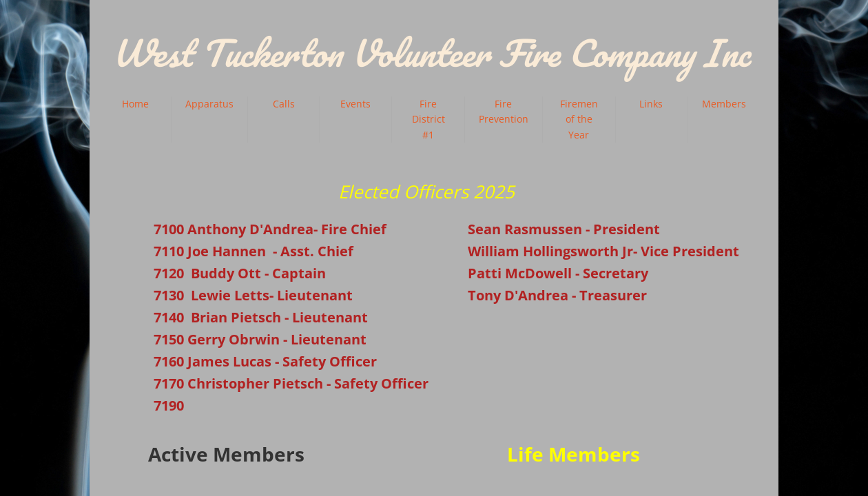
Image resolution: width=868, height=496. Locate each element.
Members (724, 104)
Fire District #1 (428, 119)
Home (135, 104)
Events (355, 104)
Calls (284, 104)
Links (651, 104)
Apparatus (209, 104)
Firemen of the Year (579, 119)
